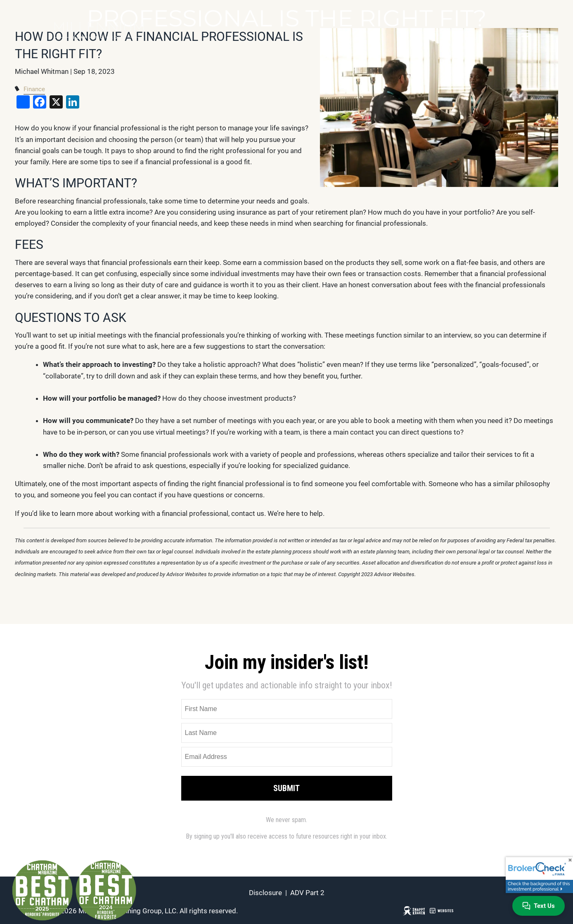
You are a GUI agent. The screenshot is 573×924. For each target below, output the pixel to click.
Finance (34, 89)
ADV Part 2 (307, 893)
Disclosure (265, 893)
